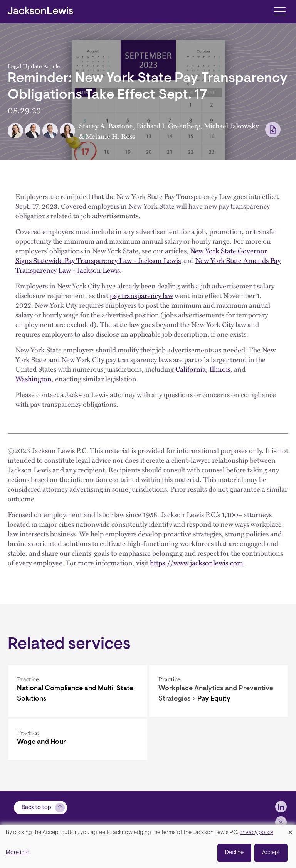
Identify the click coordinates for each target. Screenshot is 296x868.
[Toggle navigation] (280, 11)
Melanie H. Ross (110, 136)
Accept (271, 853)
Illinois (220, 369)
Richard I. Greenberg (168, 126)
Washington (34, 378)
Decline (234, 853)
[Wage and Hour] (77, 739)
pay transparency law (141, 295)
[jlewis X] (281, 822)
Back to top (36, 808)
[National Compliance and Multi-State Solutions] (77, 691)
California (191, 369)
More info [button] (18, 853)
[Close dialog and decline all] (290, 830)
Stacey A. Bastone (106, 126)
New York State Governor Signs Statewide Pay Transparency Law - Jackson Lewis (141, 255)
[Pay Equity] (219, 691)
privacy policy (256, 833)
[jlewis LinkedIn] (281, 807)
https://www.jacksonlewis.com (197, 562)
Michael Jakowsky (231, 126)
